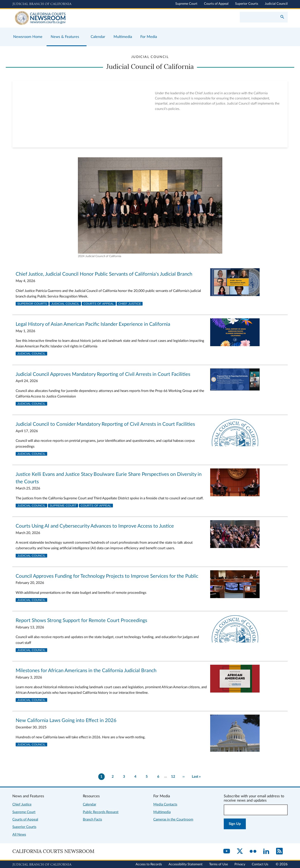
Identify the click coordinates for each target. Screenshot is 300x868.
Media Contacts (165, 804)
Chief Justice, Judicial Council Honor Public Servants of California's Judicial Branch (104, 274)
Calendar (90, 804)
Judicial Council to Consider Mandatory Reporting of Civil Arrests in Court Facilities (105, 424)
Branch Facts (92, 819)
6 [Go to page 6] (158, 777)
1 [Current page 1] (101, 777)
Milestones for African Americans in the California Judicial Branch (86, 671)
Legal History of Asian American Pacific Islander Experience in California (93, 324)
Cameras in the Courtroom (173, 819)
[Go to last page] (196, 777)
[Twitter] (240, 852)
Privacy (240, 864)
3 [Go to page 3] (124, 777)
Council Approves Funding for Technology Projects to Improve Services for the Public (107, 576)
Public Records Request (101, 812)
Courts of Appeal (216, 4)
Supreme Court (186, 4)
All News (19, 834)
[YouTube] (227, 852)
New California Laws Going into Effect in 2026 (66, 721)
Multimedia (162, 812)
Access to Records (149, 864)
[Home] (81, 18)
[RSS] (279, 852)
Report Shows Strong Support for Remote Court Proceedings (81, 621)
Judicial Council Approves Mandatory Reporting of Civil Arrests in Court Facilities (103, 374)
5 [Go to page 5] (147, 777)
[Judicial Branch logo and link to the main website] (42, 4)
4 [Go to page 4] (135, 777)
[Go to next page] (183, 777)
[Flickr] (253, 852)
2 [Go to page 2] (113, 777)
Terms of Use (219, 864)
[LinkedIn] (266, 852)
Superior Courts (247, 4)
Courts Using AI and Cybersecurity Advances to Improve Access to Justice (95, 526)
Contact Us (260, 864)
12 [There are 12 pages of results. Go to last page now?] (173, 777)
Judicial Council (276, 4)
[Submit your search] (282, 17)
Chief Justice (130, 304)
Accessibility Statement (186, 864)
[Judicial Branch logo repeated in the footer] (42, 865)
